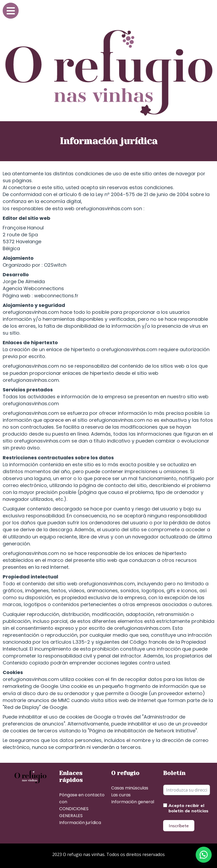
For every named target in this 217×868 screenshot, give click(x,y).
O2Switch (55, 265)
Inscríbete (179, 826)
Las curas (121, 795)
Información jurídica (80, 823)
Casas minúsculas (130, 788)
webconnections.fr (56, 296)
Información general (133, 802)
